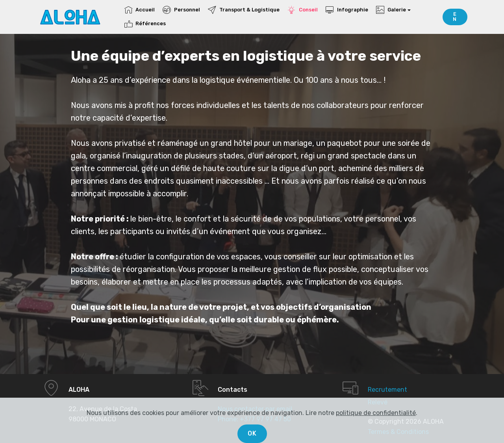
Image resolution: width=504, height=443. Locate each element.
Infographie (347, 10)
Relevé (378, 402)
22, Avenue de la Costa (103, 409)
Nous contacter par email (255, 409)
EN (455, 17)
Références (145, 23)
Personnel (181, 10)
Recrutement (387, 390)
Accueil (140, 10)
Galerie (391, 10)
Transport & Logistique (244, 10)
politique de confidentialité (376, 425)
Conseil (302, 10)
